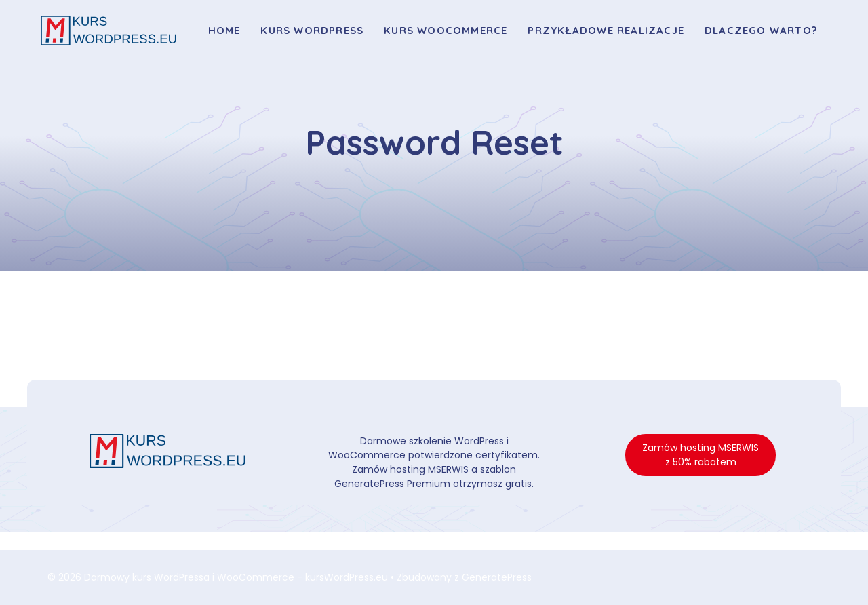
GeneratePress (497, 577)
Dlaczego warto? (761, 30)
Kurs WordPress (312, 30)
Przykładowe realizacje (606, 30)
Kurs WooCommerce (446, 30)
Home (224, 30)
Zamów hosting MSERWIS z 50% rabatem (701, 455)
